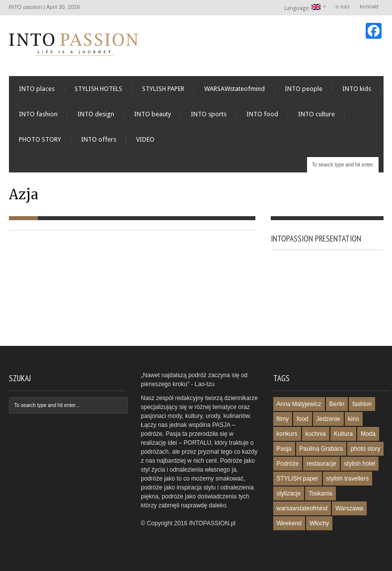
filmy (283, 419)
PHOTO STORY (40, 139)
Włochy (319, 523)
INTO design (96, 114)
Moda (368, 434)
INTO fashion (38, 114)
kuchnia (316, 434)
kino (354, 419)
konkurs (287, 434)
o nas (343, 7)
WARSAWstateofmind (235, 89)
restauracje (321, 464)
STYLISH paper (298, 479)
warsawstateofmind (302, 508)
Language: (303, 8)
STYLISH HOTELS (98, 89)
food (302, 419)
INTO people (304, 89)
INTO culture (316, 114)
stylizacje (289, 493)
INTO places (37, 89)
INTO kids (357, 89)
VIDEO (145, 139)
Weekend (289, 523)
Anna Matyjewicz (299, 404)
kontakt (369, 7)
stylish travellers (348, 479)
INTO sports (209, 114)
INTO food (262, 114)
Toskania (320, 493)
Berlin (337, 404)
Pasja (284, 449)
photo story (365, 449)
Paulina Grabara (321, 449)
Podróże (288, 464)
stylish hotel (360, 464)
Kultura (343, 434)
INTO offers (99, 139)
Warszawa (349, 508)
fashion (362, 404)
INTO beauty (153, 114)
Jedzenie (328, 419)
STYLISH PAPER (163, 89)
